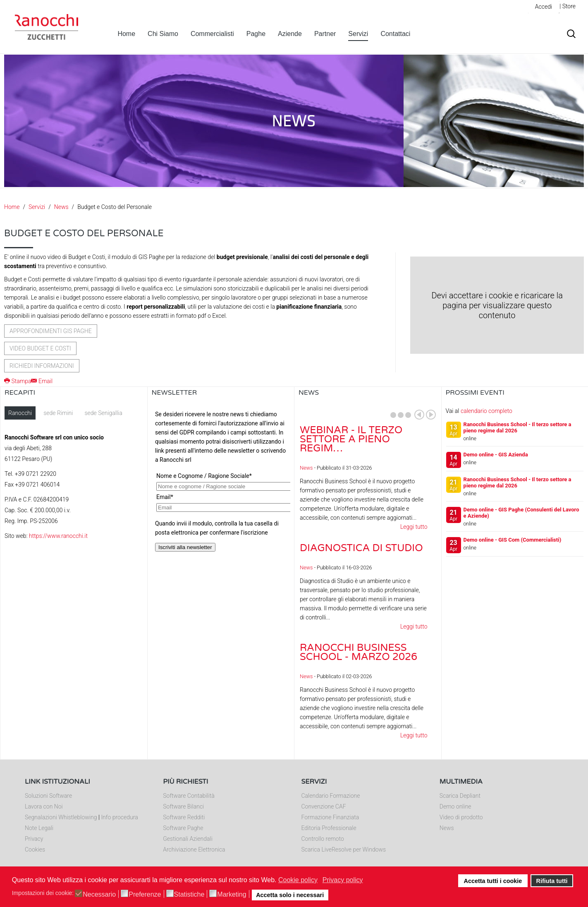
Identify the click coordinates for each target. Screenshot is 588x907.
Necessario (99, 895)
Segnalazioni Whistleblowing (61, 817)
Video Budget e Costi (40, 348)
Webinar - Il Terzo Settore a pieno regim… (351, 439)
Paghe (256, 34)
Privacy (34, 839)
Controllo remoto (323, 839)
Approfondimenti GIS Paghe (51, 331)
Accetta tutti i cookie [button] (493, 881)
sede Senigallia (103, 413)
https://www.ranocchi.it (58, 536)
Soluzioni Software (48, 796)
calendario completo (486, 411)
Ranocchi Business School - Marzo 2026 (359, 652)
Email (42, 381)
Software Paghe (183, 828)
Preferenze (145, 895)
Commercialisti (212, 34)
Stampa (18, 381)
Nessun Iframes (221, 489)
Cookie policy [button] (298, 880)
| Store (568, 6)
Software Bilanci (183, 806)
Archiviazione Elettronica (194, 849)
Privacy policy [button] (343, 880)
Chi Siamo (163, 34)
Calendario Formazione (331, 796)
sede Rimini (58, 413)
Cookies (35, 849)
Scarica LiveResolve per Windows (344, 849)
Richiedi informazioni (42, 366)
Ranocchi (20, 413)
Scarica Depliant (460, 796)
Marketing (232, 895)
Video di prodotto (461, 817)
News (61, 207)
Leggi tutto (414, 527)
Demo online (455, 806)
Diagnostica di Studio (361, 548)
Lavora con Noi (44, 806)
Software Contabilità (189, 796)
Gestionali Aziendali (188, 839)
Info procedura (119, 817)
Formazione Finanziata (330, 817)
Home (126, 34)
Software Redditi (184, 817)
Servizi (358, 34)
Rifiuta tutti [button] (552, 881)
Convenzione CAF (324, 806)
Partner (325, 34)
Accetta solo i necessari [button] (290, 895)
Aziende (290, 34)
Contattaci (395, 34)
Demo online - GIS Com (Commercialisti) (513, 540)
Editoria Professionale (329, 828)
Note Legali (39, 828)
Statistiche (189, 895)
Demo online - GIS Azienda (496, 455)
